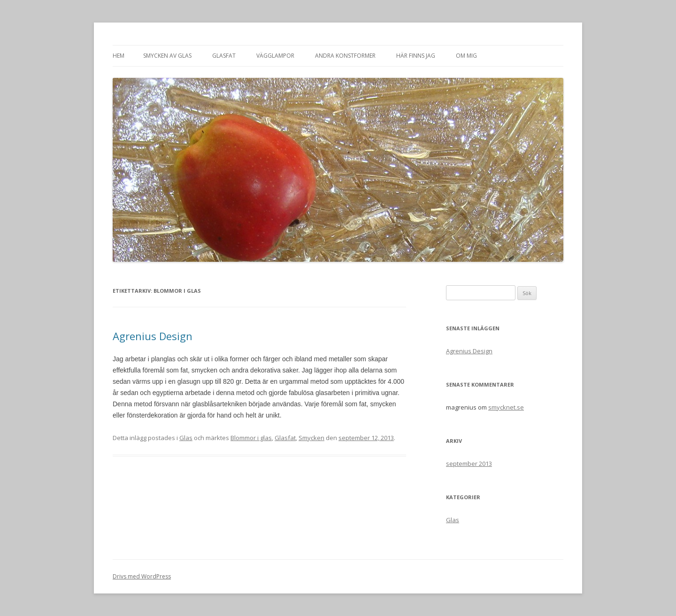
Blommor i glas (251, 438)
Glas (186, 438)
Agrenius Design (153, 336)
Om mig (466, 56)
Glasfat (224, 56)
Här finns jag (416, 56)
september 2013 (469, 464)
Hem (119, 56)
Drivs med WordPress (142, 576)
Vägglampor (275, 56)
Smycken (311, 438)
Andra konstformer (345, 56)
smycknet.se (506, 407)
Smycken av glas (167, 56)
